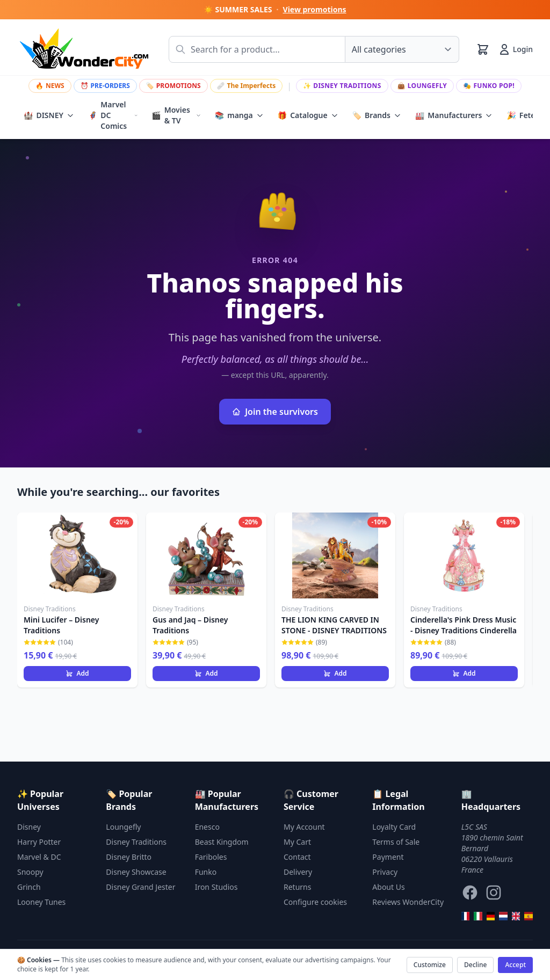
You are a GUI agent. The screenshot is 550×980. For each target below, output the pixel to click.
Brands (377, 115)
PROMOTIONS (173, 86)
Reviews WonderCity (408, 902)
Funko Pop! (489, 86)
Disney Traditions (342, 86)
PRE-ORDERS (105, 86)
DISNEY (49, 115)
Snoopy (30, 872)
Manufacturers (454, 115)
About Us (388, 887)
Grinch (29, 887)
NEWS (50, 86)
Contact (297, 857)
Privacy (385, 872)
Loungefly (422, 86)
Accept (515, 965)
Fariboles (211, 857)
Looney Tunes (41, 902)
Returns (297, 887)
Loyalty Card (394, 827)
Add (77, 673)
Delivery (298, 872)
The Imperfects (247, 86)
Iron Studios (216, 887)
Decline (475, 965)
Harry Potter (39, 842)
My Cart (297, 842)
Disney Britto (129, 857)
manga (239, 115)
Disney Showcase (136, 872)
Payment (388, 857)
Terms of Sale (396, 842)
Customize (430, 965)
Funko (206, 872)
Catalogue (308, 115)
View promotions (315, 9)
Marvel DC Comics (113, 115)
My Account (304, 827)
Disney (29, 827)
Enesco (207, 827)
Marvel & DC (39, 857)
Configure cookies (315, 902)
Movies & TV (176, 115)
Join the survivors (275, 412)
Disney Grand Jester (140, 887)
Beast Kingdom (222, 842)
